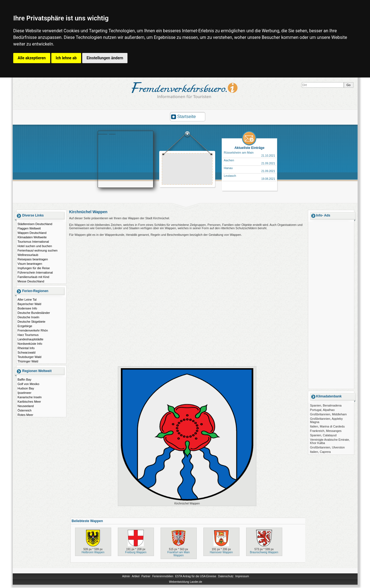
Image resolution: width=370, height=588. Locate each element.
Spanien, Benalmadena (326, 405)
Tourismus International (33, 242)
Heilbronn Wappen (93, 552)
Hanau (228, 168)
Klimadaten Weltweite (32, 237)
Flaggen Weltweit (29, 228)
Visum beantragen (30, 264)
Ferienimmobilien (163, 576)
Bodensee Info (27, 308)
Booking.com (107, 133)
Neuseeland (26, 406)
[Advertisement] (187, 170)
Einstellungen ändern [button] (105, 58)
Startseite (187, 117)
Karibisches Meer (29, 402)
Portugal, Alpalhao (322, 410)
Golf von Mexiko (29, 384)
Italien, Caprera (320, 452)
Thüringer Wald (28, 361)
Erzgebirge (25, 326)
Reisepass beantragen (33, 259)
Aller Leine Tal (27, 300)
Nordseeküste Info (30, 344)
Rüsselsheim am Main (239, 153)
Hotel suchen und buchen (35, 246)
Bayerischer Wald (30, 304)
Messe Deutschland (31, 281)
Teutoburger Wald (30, 357)
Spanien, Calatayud (323, 435)
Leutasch (230, 176)
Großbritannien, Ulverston (328, 447)
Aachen (229, 160)
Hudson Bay (26, 388)
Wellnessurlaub (28, 255)
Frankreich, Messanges (326, 431)
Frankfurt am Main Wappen (178, 554)
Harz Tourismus (28, 335)
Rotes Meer (26, 415)
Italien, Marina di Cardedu (328, 426)
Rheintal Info (26, 348)
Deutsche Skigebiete (32, 322)
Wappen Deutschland (32, 233)
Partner (146, 576)
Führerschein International (35, 272)
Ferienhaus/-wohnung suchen (38, 250)
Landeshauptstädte (31, 339)
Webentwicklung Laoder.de (186, 582)
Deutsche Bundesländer (34, 313)
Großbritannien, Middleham (328, 414)
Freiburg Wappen (136, 552)
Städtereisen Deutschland (35, 224)
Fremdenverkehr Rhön (33, 330)
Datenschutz (226, 576)
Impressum (242, 576)
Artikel (136, 576)
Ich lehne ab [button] (66, 58)
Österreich (25, 410)
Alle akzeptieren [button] (32, 58)
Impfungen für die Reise (34, 268)
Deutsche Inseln (29, 317)
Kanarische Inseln (30, 397)
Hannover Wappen (221, 552)
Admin (126, 576)
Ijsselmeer (25, 393)
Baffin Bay (25, 379)
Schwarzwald (27, 352)
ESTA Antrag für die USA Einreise (196, 576)
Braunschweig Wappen (264, 552)
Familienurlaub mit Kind (34, 277)
